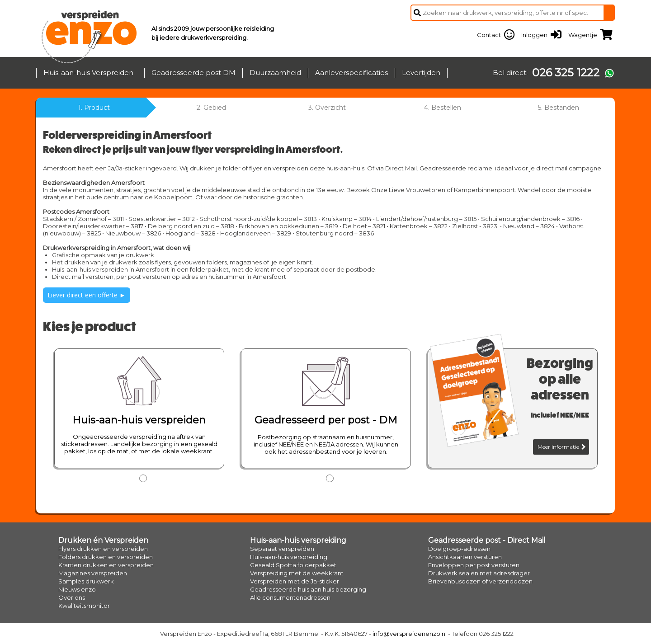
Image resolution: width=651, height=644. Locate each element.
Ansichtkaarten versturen (465, 557)
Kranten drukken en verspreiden (106, 565)
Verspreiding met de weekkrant (297, 573)
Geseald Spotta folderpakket (293, 565)
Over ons (72, 597)
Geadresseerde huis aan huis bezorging (308, 589)
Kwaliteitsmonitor (84, 606)
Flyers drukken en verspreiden (103, 549)
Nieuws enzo (77, 589)
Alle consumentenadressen (290, 597)
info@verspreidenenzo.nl (410, 634)
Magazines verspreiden (93, 573)
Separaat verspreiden (282, 549)
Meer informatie (561, 447)
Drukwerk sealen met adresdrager (479, 573)
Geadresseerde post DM (193, 73)
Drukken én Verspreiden (103, 540)
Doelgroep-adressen (459, 549)
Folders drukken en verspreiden (106, 557)
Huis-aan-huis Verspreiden (88, 73)
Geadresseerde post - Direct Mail (487, 540)
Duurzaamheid (275, 73)
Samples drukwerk (86, 581)
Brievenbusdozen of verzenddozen (480, 581)
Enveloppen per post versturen (474, 565)
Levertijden (421, 73)
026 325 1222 (566, 73)
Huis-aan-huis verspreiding (298, 540)
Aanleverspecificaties (351, 73)
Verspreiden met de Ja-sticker (295, 581)
